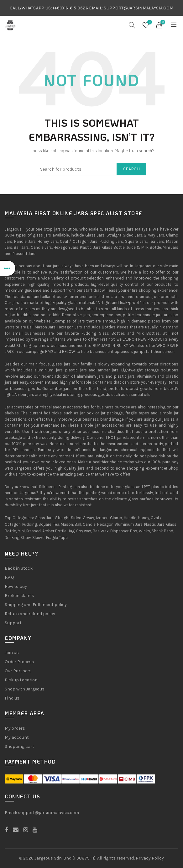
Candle (89, 524)
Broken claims (19, 596)
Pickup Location (21, 680)
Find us (12, 698)
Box (134, 531)
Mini (21, 531)
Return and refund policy (30, 614)
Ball (78, 524)
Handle (130, 518)
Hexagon (105, 524)
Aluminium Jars (129, 524)
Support (13, 623)
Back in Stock (19, 568)
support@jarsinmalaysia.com (48, 813)
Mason (67, 524)
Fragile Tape (57, 538)
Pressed (34, 531)
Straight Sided (68, 518)
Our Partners (18, 671)
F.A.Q (9, 577)
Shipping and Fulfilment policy (36, 605)
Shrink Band (162, 531)
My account (17, 737)
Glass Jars (44, 518)
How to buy (16, 586)
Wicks (144, 531)
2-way (89, 518)
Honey (144, 518)
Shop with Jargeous (25, 689)
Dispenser (119, 531)
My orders (15, 728)
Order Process (19, 662)
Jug (71, 531)
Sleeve (38, 538)
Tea (56, 524)
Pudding (30, 524)
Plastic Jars (154, 524)
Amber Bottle (54, 531)
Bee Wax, (101, 531)
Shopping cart (19, 746)
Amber (102, 518)
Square (45, 524)
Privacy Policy (150, 858)
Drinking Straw (18, 538)
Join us (12, 653)
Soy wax (84, 531)
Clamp (116, 518)
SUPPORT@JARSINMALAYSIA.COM (139, 8)
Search (131, 169)
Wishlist (149, 22)
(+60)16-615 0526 (71, 8)
